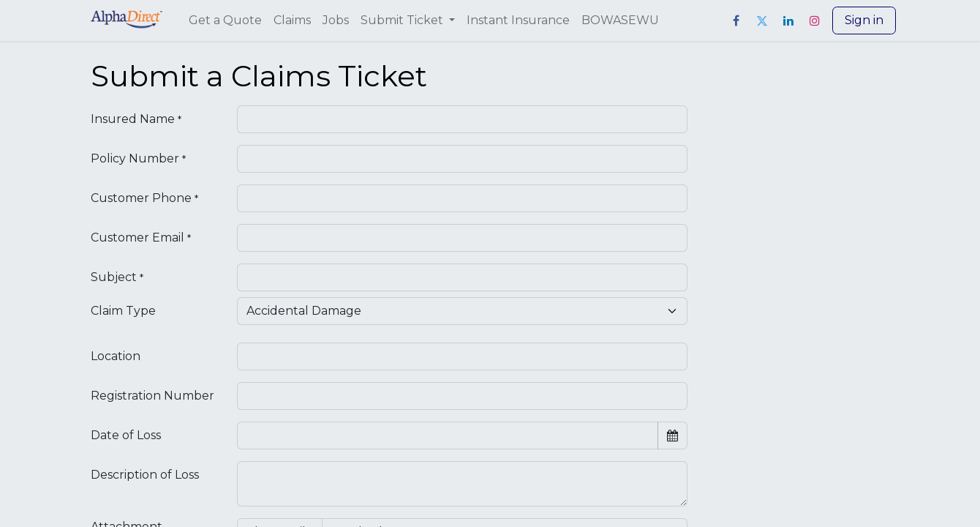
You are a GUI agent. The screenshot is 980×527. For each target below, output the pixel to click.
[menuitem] (225, 20)
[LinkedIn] (788, 20)
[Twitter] (762, 20)
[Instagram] (815, 20)
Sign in (864, 20)
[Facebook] (736, 20)
